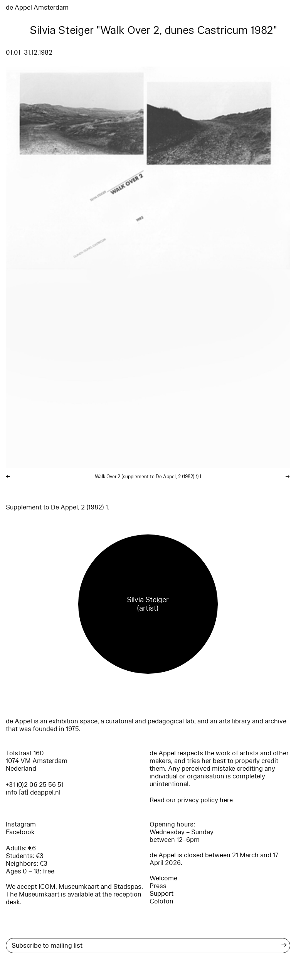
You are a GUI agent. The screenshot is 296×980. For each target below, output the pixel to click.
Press (158, 886)
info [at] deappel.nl (33, 792)
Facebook (20, 832)
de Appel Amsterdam (37, 8)
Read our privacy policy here (191, 800)
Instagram (21, 824)
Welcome (163, 878)
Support (161, 894)
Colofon (161, 901)
